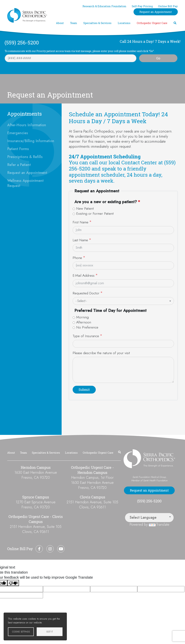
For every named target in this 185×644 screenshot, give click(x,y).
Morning (82, 317)
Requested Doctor (86, 293)
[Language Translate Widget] (149, 518)
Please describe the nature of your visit (101, 353)
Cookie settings (21, 632)
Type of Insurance (86, 336)
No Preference (87, 327)
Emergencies (18, 133)
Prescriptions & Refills (25, 157)
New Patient (85, 208)
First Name (80, 222)
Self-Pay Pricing (142, 6)
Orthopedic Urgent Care (152, 23)
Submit (84, 390)
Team (74, 23)
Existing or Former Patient (95, 214)
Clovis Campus (92, 497)
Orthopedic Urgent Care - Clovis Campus (36, 519)
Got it (50, 632)
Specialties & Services (97, 23)
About (60, 23)
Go (158, 58)
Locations (124, 23)
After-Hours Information (27, 125)
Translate (159, 525)
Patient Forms (18, 149)
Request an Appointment (156, 12)
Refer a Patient (19, 165)
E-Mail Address (84, 275)
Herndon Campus (36, 467)
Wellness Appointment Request (25, 183)
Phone (77, 258)
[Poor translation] (13, 583)
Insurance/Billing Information (31, 141)
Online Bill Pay (168, 6)
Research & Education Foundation (104, 6)
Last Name (80, 240)
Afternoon (84, 322)
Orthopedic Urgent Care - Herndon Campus (92, 470)
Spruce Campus (36, 497)
